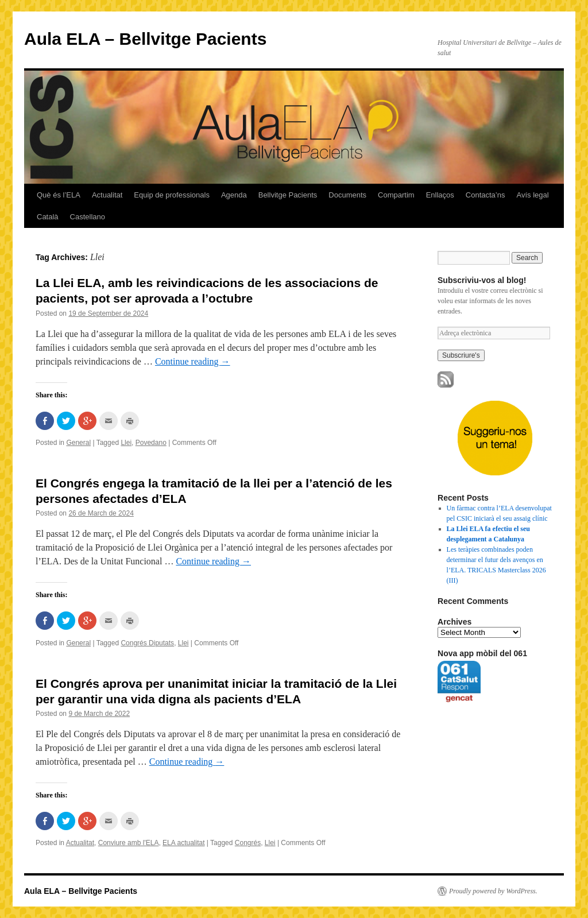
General (78, 443)
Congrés (248, 843)
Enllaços (440, 195)
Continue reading (193, 361)
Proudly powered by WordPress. (493, 891)
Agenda (234, 195)
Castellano (88, 217)
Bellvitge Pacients (288, 195)
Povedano (151, 443)
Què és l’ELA (59, 195)
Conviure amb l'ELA (129, 843)
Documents (347, 195)
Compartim (396, 195)
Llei (126, 443)
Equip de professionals (172, 195)
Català (48, 217)
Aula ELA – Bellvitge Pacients (145, 39)
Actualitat (107, 195)
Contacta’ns (486, 195)
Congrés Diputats (147, 643)
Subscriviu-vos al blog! (482, 280)
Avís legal (532, 195)
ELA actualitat (183, 843)
